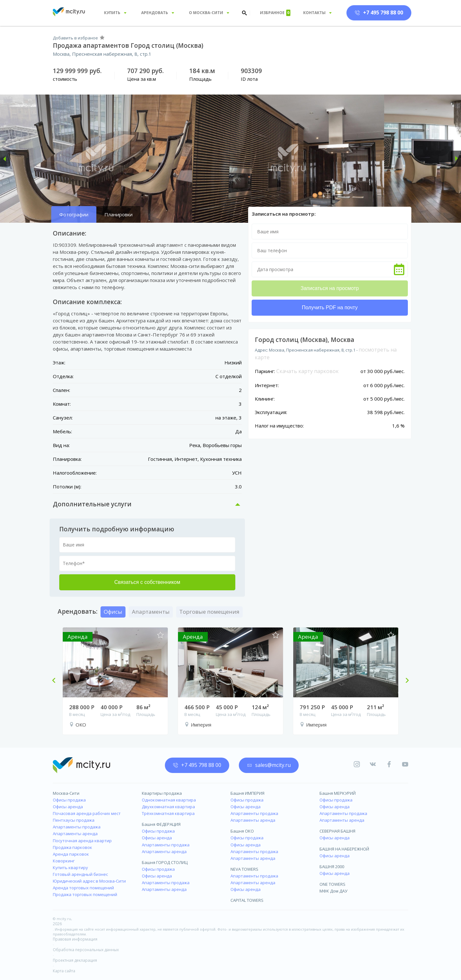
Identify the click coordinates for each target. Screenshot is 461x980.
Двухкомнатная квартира (168, 807)
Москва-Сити (66, 793)
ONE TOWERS (332, 884)
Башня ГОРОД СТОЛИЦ (165, 862)
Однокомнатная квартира (169, 800)
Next (405, 681)
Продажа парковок (73, 847)
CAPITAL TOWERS (247, 900)
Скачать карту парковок (307, 371)
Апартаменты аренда (75, 834)
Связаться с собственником (147, 582)
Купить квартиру (70, 868)
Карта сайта (64, 971)
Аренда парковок (71, 854)
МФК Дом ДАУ (333, 891)
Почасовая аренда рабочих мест (87, 813)
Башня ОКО (242, 831)
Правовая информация (75, 939)
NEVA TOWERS (244, 869)
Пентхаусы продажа (74, 820)
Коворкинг (64, 861)
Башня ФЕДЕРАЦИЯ (161, 824)
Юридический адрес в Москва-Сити (89, 881)
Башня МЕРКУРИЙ (338, 793)
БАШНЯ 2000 (332, 867)
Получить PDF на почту (330, 307)
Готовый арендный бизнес (80, 874)
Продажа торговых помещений (85, 894)
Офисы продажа (69, 800)
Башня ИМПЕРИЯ (247, 793)
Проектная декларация (75, 960)
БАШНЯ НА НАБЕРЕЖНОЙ (344, 849)
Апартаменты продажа (77, 827)
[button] (5, 159)
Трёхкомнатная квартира (168, 813)
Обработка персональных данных (86, 950)
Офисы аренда (68, 807)
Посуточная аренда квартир (82, 841)
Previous (56, 681)
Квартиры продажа (162, 793)
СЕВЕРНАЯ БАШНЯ (337, 831)
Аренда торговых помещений (83, 888)
